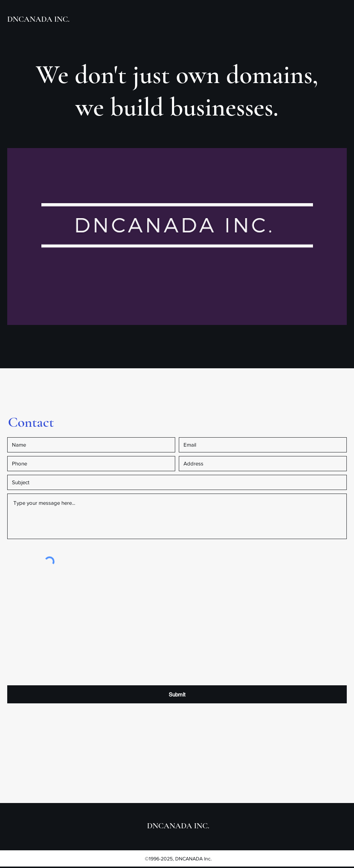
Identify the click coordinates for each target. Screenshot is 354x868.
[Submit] (177, 694)
